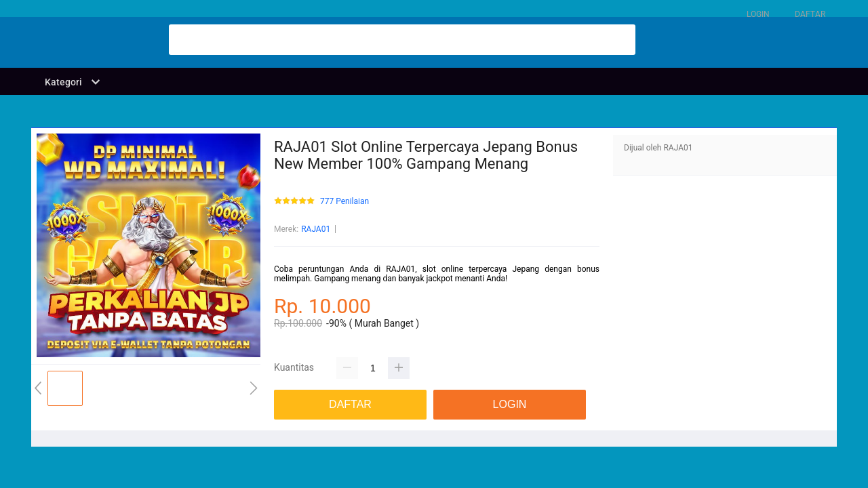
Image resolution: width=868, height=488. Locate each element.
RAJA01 (316, 229)
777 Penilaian (344, 202)
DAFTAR (810, 14)
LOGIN (758, 14)
